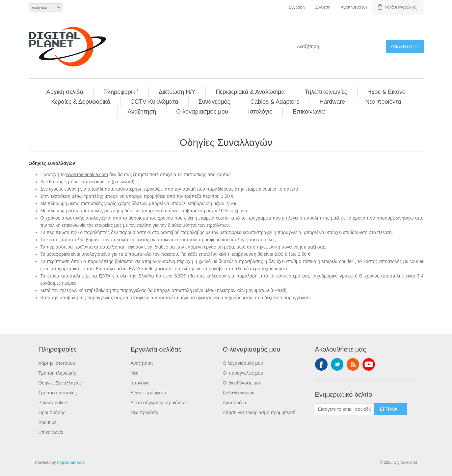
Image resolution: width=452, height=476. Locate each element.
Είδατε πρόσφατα (149, 393)
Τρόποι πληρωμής (57, 373)
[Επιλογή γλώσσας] (45, 7)
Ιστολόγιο (260, 112)
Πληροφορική (121, 92)
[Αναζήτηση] (340, 46)
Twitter (337, 364)
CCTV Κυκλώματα (154, 102)
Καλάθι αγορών (239, 393)
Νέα (135, 373)
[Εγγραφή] (345, 409)
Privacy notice (53, 403)
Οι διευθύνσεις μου (242, 383)
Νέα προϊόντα (383, 102)
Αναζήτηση (142, 112)
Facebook (321, 364)
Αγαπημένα (235, 403)
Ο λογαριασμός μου (202, 112)
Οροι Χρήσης (52, 412)
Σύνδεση (323, 7)
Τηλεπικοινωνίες (326, 92)
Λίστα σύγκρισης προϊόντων (159, 403)
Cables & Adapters (275, 102)
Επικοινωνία (309, 112)
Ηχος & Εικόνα (387, 92)
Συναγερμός (214, 102)
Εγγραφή (297, 7)
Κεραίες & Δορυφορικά (81, 102)
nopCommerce (71, 463)
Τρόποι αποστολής (58, 393)
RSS (353, 364)
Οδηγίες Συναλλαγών (60, 383)
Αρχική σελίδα (65, 92)
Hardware (332, 102)
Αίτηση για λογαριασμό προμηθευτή (259, 412)
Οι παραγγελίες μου (243, 373)
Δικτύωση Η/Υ (177, 92)
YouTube (369, 364)
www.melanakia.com (87, 174)
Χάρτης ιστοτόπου (57, 363)
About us (48, 422)
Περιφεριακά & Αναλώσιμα (250, 92)
